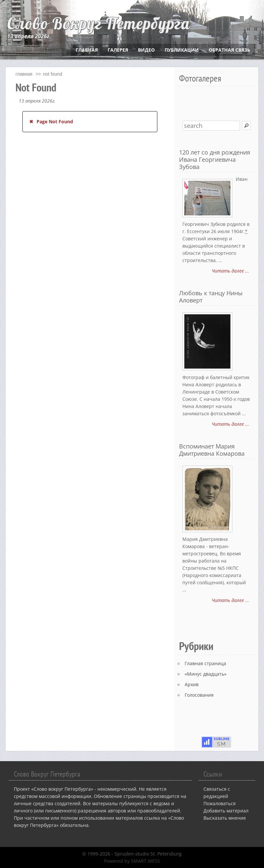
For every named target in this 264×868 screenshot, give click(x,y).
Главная (87, 50)
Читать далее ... (230, 271)
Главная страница (205, 663)
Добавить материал (226, 811)
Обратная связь (229, 50)
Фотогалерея (200, 78)
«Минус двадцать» (206, 674)
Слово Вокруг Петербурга (99, 23)
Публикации (182, 50)
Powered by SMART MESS (132, 861)
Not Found (53, 74)
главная (24, 74)
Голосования (199, 695)
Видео (146, 50)
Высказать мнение (225, 818)
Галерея (118, 50)
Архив (192, 684)
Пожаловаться (220, 803)
